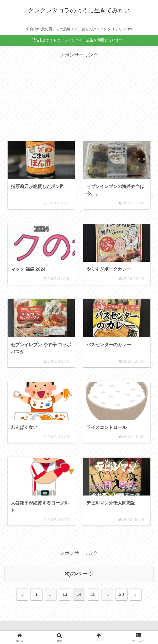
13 (65, 594)
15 (93, 594)
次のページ (79, 574)
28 (122, 594)
